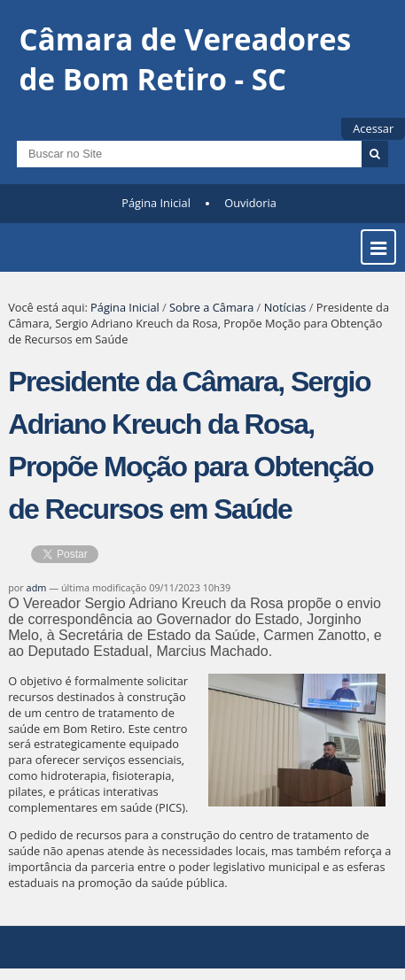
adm (37, 587)
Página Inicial (156, 203)
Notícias (285, 307)
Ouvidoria (250, 203)
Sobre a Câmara (211, 307)
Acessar (373, 128)
